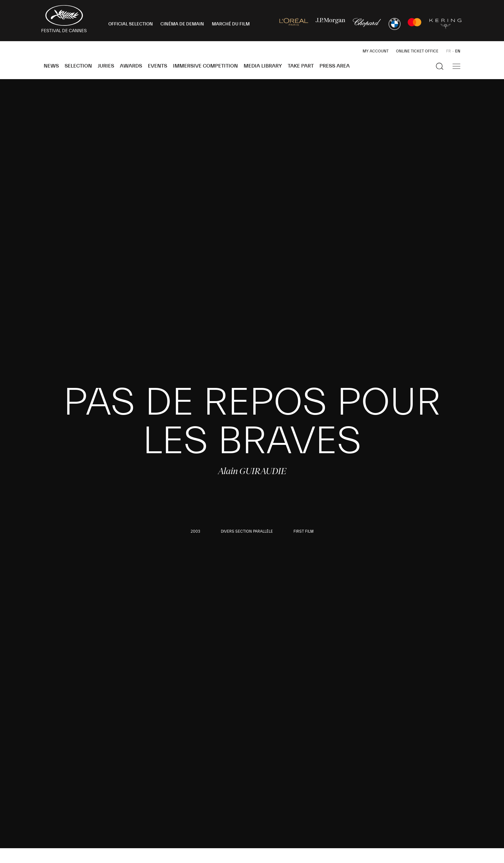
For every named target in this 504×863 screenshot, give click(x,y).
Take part (301, 66)
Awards (131, 66)
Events (157, 66)
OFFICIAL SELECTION (131, 24)
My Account (376, 51)
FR (449, 51)
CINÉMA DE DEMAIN (182, 24)
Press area (335, 66)
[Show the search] (440, 66)
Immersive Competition (205, 66)
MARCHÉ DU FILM (231, 24)
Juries (106, 66)
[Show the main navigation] (456, 66)
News (51, 66)
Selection (78, 66)
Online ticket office (417, 51)
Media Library (263, 66)
